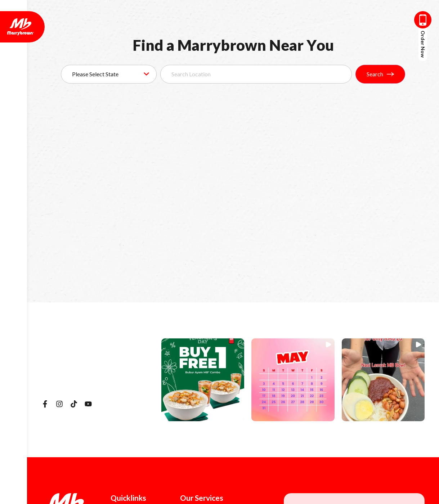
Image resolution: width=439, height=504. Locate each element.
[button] (203, 380)
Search (380, 74)
